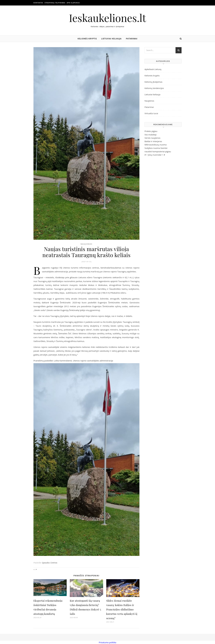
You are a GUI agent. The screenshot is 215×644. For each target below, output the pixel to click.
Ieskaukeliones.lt (107, 18)
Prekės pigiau (151, 131)
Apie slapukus (73, 3)
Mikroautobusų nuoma (155, 145)
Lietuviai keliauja (111, 39)
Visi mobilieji (150, 135)
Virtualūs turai (151, 113)
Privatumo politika (107, 642)
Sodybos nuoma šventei (156, 148)
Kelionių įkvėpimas (153, 82)
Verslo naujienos (152, 138)
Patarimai (132, 39)
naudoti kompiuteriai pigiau (158, 151)
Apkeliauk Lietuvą (153, 69)
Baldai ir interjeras (153, 141)
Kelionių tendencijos (154, 88)
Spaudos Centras (50, 563)
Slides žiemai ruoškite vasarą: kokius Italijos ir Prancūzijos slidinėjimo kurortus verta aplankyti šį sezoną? (122, 609)
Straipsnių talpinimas (55, 3)
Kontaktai (38, 3)
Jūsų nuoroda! (155, 155)
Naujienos (87, 244)
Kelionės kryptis (87, 39)
